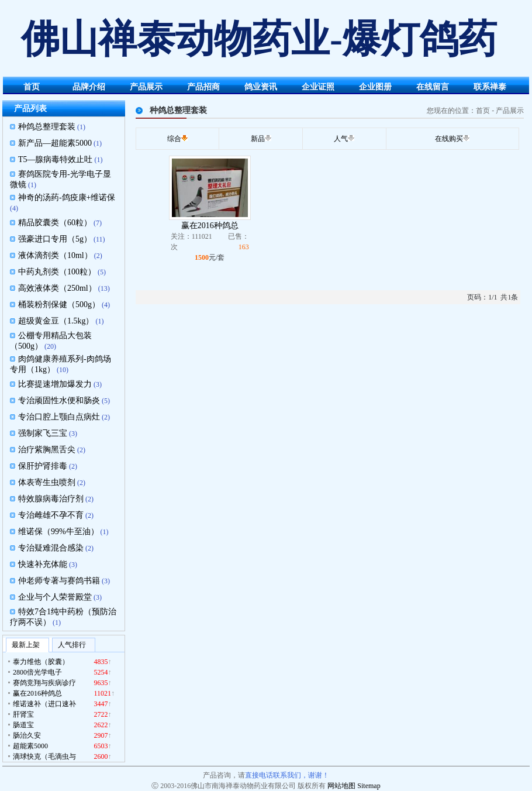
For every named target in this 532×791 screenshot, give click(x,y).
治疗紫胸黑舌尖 (47, 450)
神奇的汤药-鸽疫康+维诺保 (67, 197)
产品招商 (203, 87)
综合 (174, 139)
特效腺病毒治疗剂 (51, 499)
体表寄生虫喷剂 (47, 482)
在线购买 (449, 139)
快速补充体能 (43, 564)
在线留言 (433, 87)
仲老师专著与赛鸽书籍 (59, 581)
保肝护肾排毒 (43, 466)
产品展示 (146, 87)
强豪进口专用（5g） (55, 239)
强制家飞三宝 (43, 433)
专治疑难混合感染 (51, 548)
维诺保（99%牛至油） (58, 532)
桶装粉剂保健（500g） (59, 305)
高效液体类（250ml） (57, 288)
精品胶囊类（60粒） (55, 223)
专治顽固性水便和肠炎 (59, 400)
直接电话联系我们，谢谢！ (287, 775)
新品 (258, 139)
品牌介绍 (89, 87)
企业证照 (318, 87)
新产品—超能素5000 (55, 143)
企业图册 (375, 87)
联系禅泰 (490, 87)
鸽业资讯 (261, 87)
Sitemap (369, 786)
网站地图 (341, 786)
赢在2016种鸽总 (210, 226)
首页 (32, 87)
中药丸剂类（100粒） (57, 272)
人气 (341, 139)
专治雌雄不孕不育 (51, 515)
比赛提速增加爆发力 (55, 384)
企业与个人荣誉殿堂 (55, 597)
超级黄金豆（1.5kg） (56, 321)
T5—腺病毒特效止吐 (56, 159)
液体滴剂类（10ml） (55, 255)
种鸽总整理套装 (47, 127)
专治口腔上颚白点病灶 (59, 417)
